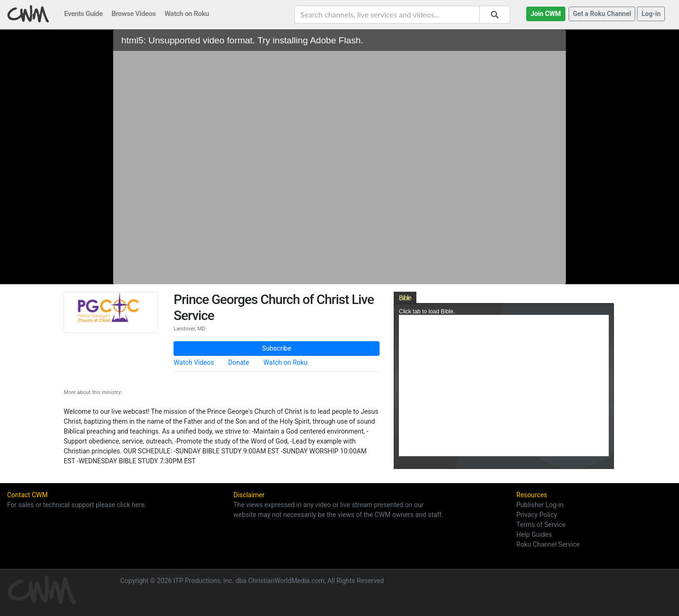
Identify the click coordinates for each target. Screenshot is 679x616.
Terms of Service (541, 525)
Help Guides (534, 534)
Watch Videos (194, 362)
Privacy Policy (537, 515)
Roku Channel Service (548, 544)
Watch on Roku (286, 362)
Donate (239, 362)
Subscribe (277, 348)
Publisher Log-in (540, 505)
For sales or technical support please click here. (77, 505)
